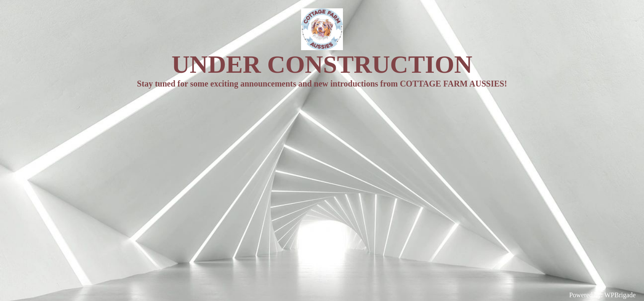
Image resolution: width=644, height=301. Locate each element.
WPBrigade (620, 295)
